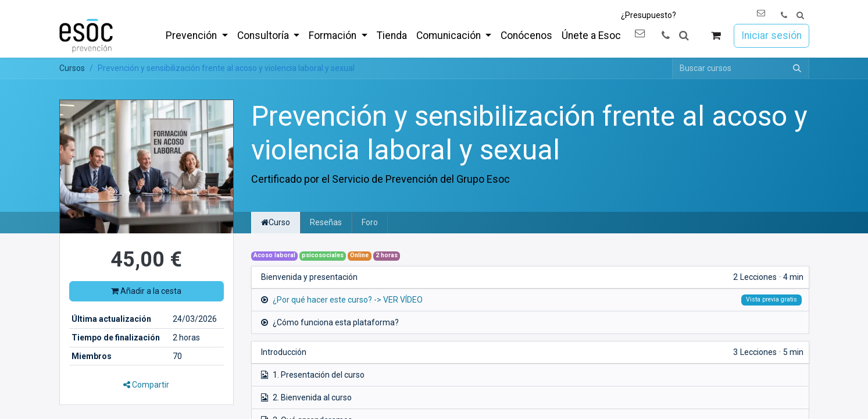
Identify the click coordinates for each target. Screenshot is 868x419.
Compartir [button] (146, 385)
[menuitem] (197, 35)
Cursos (72, 68)
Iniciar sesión (771, 35)
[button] (800, 15)
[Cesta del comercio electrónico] (715, 36)
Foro (370, 222)
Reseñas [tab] (326, 222)
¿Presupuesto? (649, 15)
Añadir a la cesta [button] (146, 291)
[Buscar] (797, 68)
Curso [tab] (276, 222)
